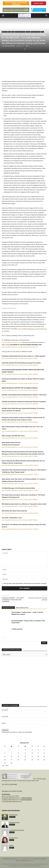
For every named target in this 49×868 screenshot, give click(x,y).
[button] (3, 16)
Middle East (5, 32)
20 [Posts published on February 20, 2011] (5, 760)
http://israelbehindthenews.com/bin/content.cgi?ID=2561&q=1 (20, 397)
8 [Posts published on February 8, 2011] (18, 753)
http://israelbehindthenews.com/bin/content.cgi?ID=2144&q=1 (20, 465)
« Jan (3, 766)
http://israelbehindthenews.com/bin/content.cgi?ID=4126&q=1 (20, 358)
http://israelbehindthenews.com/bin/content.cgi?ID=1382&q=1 (20, 520)
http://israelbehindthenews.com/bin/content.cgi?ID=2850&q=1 (20, 390)
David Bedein (13, 815)
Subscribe (5, 730)
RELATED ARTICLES (8, 608)
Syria (42, 32)
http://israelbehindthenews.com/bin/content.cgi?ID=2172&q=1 (20, 447)
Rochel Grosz (14, 838)
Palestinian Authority (35, 32)
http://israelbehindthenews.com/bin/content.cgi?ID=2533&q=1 (20, 413)
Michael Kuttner (14, 823)
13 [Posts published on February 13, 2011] (5, 756)
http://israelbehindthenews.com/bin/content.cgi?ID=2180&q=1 (20, 438)
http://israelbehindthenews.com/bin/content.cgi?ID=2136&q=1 (20, 484)
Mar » (7, 766)
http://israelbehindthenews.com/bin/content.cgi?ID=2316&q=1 (20, 422)
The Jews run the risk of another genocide (38, 599)
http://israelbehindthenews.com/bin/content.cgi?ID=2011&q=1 (20, 513)
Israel (13, 32)
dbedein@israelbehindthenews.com (12, 798)
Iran (9, 32)
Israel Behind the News (17, 830)
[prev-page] (3, 638)
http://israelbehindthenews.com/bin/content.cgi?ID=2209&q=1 (20, 431)
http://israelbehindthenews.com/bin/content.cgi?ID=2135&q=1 (20, 474)
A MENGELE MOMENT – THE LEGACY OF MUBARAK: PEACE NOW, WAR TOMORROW (13, 600)
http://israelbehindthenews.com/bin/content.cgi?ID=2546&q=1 (20, 404)
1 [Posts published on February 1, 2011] (18, 750)
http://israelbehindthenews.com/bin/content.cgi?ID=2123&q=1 (20, 490)
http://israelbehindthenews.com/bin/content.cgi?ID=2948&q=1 (20, 374)
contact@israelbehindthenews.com (12, 802)
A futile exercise (17, 629)
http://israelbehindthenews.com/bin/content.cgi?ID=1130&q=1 (20, 529)
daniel (11, 846)
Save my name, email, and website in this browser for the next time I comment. (25, 583)
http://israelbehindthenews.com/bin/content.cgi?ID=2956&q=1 (20, 365)
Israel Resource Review (20, 32)
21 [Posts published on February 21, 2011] (11, 760)
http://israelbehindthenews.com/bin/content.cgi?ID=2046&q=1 (20, 506)
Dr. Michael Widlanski (9, 46)
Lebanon (28, 32)
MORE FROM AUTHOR (22, 608)
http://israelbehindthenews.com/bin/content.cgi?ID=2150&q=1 (20, 456)
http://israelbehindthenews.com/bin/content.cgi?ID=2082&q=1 (20, 500)
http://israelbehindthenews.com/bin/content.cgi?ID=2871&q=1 (20, 383)
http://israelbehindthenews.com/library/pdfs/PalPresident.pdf (20, 347)
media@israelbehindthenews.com (11, 800)
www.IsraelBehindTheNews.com (11, 342)
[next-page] (6, 638)
